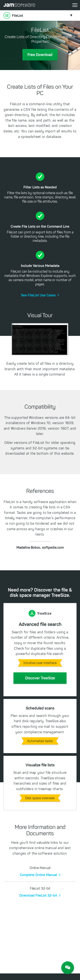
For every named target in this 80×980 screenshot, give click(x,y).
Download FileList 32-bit (38, 895)
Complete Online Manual (38, 875)
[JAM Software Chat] (68, 968)
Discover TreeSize (40, 678)
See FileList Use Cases (38, 295)
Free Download (40, 55)
